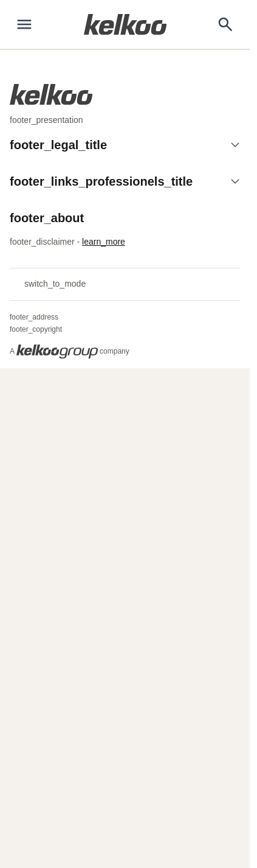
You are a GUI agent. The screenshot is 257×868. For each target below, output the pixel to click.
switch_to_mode (48, 284)
